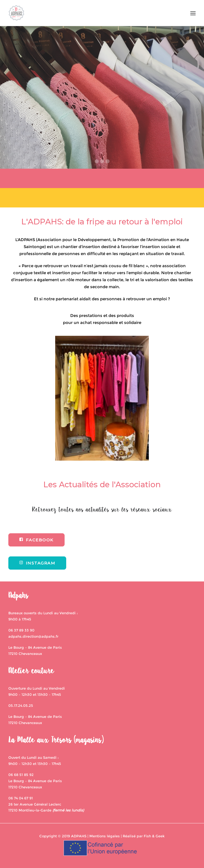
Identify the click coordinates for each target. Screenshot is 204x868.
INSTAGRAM (37, 563)
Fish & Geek (154, 836)
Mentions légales (105, 836)
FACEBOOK (36, 540)
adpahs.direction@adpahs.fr (33, 636)
